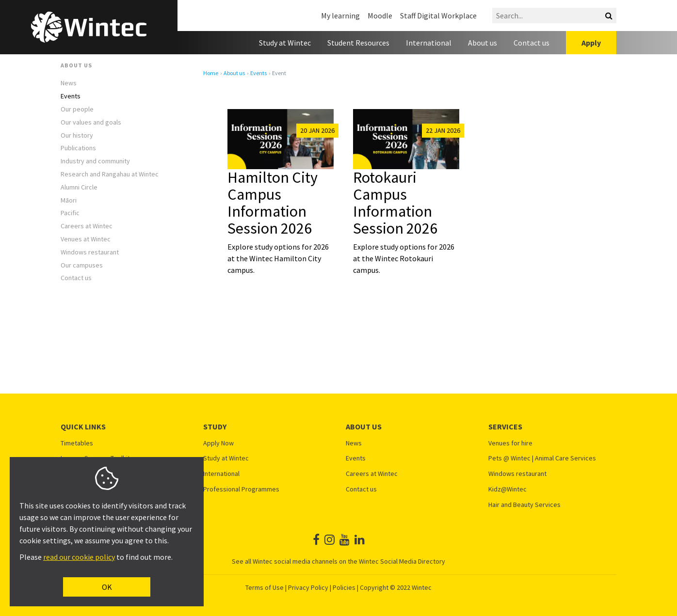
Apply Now (218, 443)
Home (211, 73)
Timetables (77, 443)
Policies (344, 587)
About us (483, 43)
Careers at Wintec (87, 226)
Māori (69, 200)
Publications (78, 148)
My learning (340, 16)
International (429, 43)
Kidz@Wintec (508, 489)
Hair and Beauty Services (524, 505)
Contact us (532, 43)
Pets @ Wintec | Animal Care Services (542, 458)
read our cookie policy (79, 557)
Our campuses (82, 265)
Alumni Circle (79, 187)
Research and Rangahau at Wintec (110, 174)
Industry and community (95, 161)
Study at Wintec (285, 43)
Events (71, 96)
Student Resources (358, 43)
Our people (77, 109)
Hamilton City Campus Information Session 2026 (273, 203)
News (69, 83)
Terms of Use (265, 587)
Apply (591, 43)
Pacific (70, 213)
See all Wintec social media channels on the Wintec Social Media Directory (338, 561)
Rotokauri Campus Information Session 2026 (395, 203)
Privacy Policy (308, 587)
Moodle (380, 16)
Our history (77, 135)
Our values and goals (91, 122)
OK (107, 587)
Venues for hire (510, 443)
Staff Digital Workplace (438, 16)
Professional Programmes (241, 489)
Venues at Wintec (86, 239)
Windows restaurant (90, 252)
